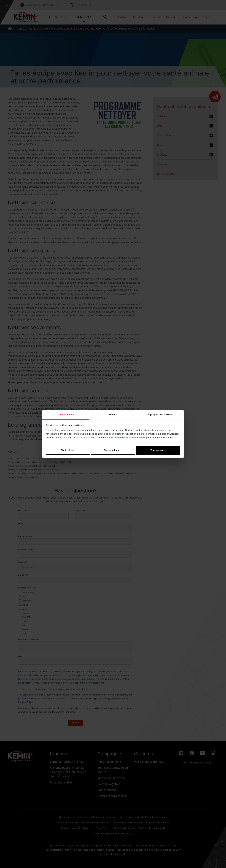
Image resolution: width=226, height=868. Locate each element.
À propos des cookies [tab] (160, 414)
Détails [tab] (113, 414)
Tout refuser (68, 450)
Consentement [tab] (66, 414)
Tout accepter (158, 450)
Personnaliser (113, 450)
